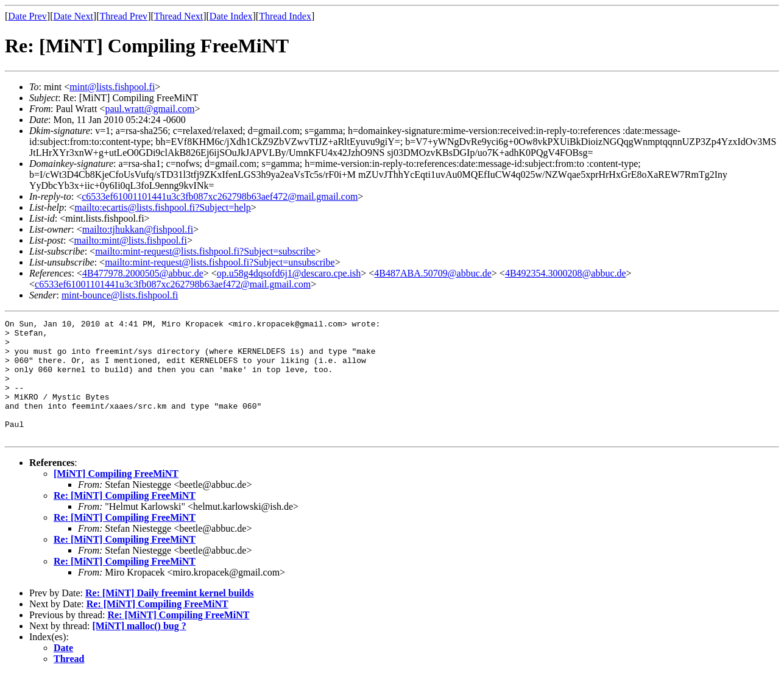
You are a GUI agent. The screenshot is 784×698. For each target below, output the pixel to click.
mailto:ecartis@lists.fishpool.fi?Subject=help (162, 207)
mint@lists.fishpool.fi (112, 87)
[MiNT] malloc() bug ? (139, 650)
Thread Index (285, 16)
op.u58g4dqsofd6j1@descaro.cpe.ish (289, 273)
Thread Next (178, 16)
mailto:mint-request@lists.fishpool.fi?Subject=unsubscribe (220, 262)
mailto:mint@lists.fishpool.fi (130, 240)
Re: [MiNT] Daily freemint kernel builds (170, 617)
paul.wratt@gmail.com (150, 109)
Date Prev (27, 16)
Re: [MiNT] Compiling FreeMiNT (125, 519)
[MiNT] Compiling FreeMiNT (116, 497)
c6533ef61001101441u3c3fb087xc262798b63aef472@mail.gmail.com (220, 196)
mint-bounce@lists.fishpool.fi (120, 295)
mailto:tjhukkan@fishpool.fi (138, 229)
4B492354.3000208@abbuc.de (566, 273)
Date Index (231, 16)
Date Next (73, 16)
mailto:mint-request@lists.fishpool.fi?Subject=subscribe (205, 251)
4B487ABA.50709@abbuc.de (433, 273)
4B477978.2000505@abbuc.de (143, 273)
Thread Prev (123, 16)
